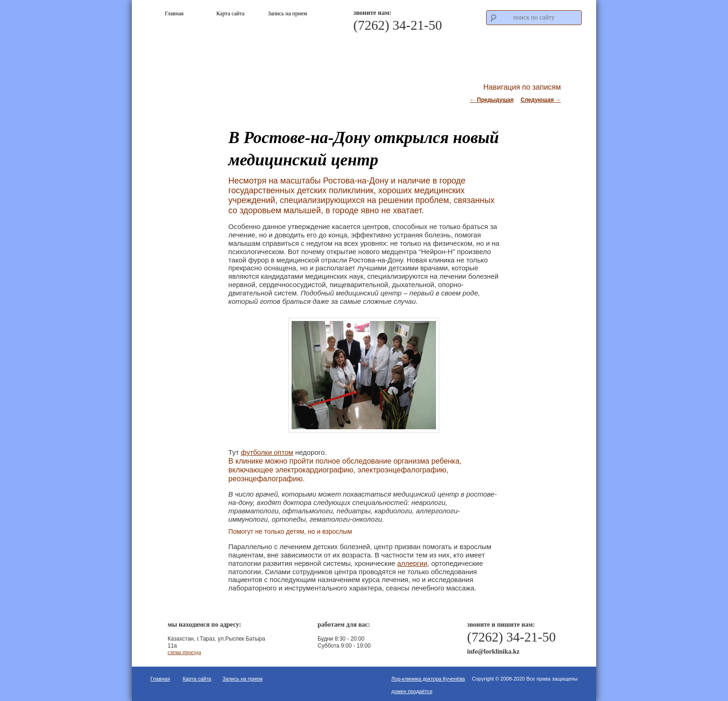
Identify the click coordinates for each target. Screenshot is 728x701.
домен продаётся (412, 691)
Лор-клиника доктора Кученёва (428, 679)
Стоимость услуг (486, 50)
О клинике (355, 50)
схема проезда (184, 652)
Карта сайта (197, 679)
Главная (160, 679)
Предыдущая (492, 100)
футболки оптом (267, 452)
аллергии (413, 563)
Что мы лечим (420, 50)
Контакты (552, 50)
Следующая (541, 100)
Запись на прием (242, 679)
